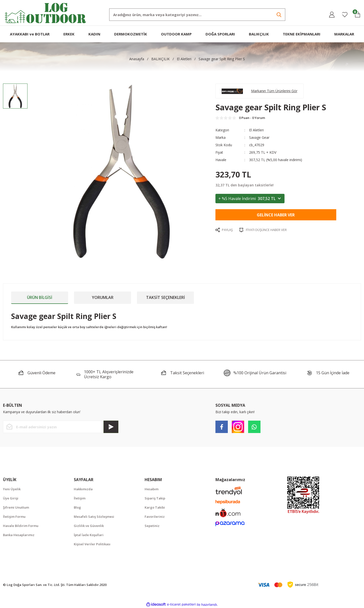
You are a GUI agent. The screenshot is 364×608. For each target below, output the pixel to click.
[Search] (197, 15)
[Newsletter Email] (61, 427)
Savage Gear (259, 137)
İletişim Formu (14, 517)
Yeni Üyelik (12, 489)
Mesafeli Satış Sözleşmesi (94, 517)
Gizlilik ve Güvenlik (89, 526)
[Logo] (46, 13)
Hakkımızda (83, 489)
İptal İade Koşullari (89, 535)
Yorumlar (103, 297)
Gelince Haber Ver (276, 215)
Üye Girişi (11, 498)
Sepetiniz (152, 526)
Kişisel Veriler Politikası (92, 544)
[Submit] (111, 427)
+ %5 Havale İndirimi (250, 199)
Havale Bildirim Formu (21, 526)
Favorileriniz (155, 517)
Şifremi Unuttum (16, 507)
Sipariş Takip (155, 498)
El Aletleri (256, 130)
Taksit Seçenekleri (166, 297)
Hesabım (152, 489)
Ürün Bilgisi (40, 297)
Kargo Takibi (155, 507)
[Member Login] (332, 15)
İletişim (80, 498)
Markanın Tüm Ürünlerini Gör (274, 91)
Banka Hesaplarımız (19, 535)
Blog (77, 507)
